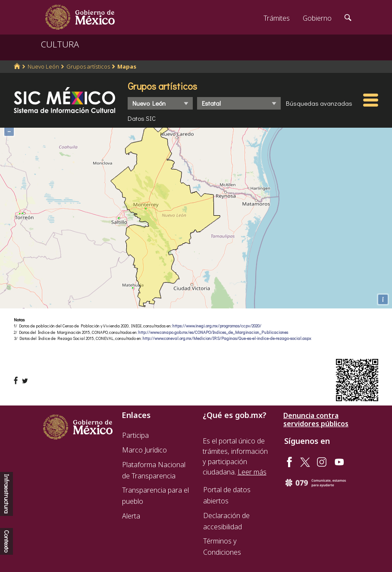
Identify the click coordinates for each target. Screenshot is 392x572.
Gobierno (317, 18)
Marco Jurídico (144, 450)
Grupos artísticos (88, 66)
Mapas (127, 66)
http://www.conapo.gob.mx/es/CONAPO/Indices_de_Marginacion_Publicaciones (213, 332)
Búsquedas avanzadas (319, 103)
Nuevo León (43, 66)
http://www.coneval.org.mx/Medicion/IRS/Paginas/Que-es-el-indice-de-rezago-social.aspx (227, 338)
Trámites (277, 18)
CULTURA (60, 44)
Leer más (252, 472)
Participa (135, 435)
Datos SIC (142, 118)
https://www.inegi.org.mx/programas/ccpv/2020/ (217, 326)
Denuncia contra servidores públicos (316, 420)
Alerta (131, 516)
